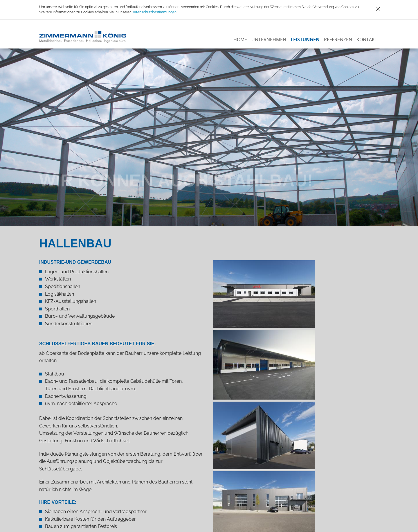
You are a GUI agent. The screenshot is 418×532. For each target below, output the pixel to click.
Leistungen (305, 39)
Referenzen (338, 39)
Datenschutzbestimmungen (154, 12)
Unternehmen (269, 39)
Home (240, 39)
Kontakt (367, 39)
